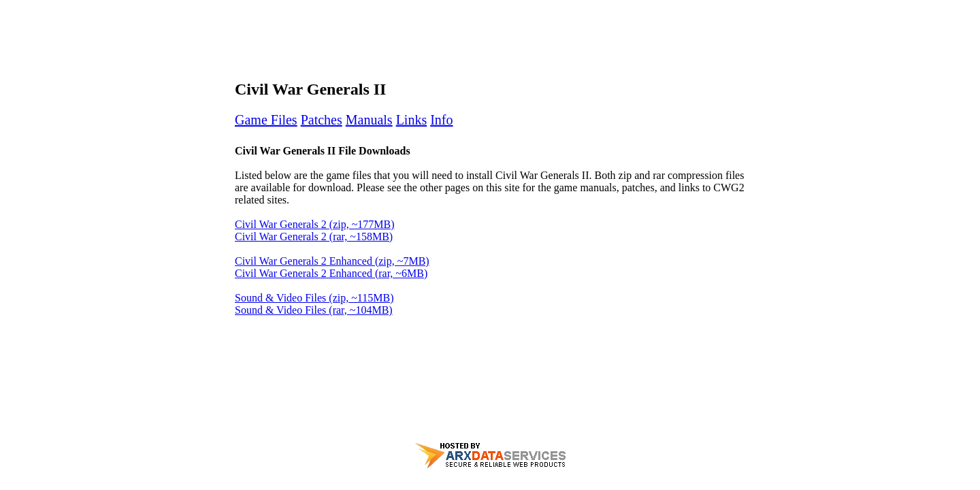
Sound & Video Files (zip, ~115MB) (314, 298)
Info (441, 120)
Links (412, 120)
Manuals (369, 120)
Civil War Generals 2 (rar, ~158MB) (314, 236)
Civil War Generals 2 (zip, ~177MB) (315, 224)
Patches (322, 120)
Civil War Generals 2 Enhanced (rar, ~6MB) (331, 273)
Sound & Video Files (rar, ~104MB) (314, 310)
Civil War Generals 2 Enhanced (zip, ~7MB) (332, 261)
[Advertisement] (490, 36)
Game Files (266, 120)
